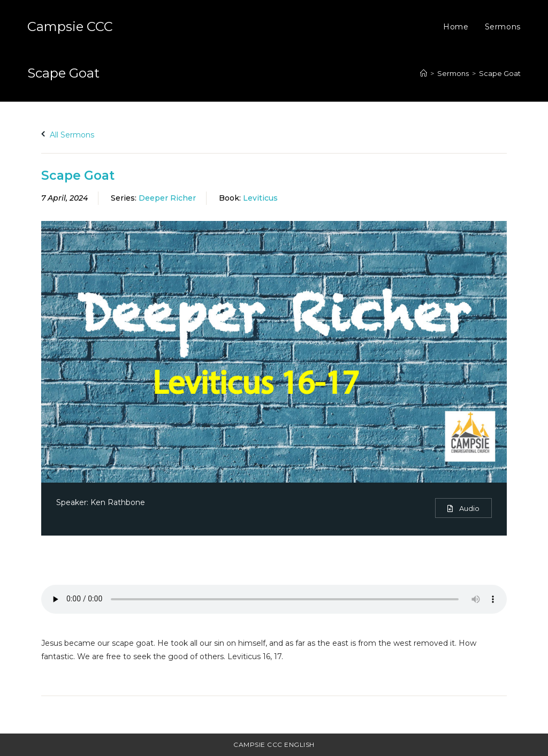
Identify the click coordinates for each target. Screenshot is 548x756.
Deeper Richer (167, 198)
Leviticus (260, 198)
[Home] (424, 73)
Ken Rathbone (118, 502)
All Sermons (68, 135)
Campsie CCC (70, 26)
